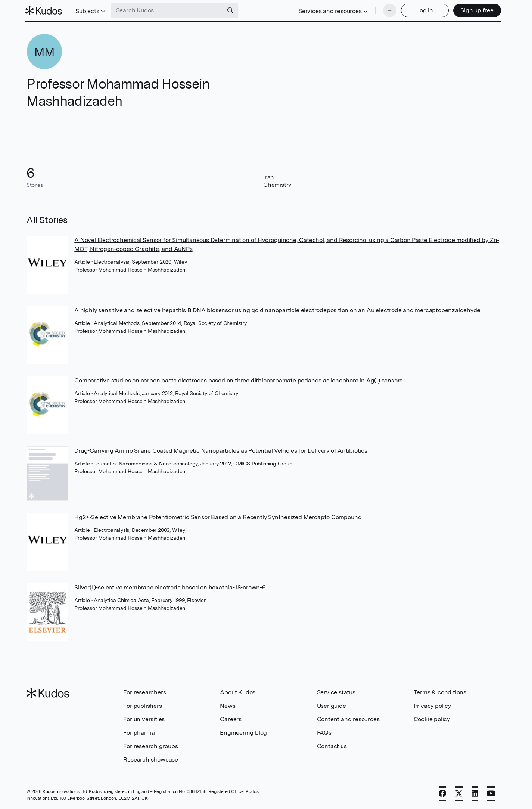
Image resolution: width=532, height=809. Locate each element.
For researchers (144, 692)
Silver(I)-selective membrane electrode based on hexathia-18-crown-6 (170, 587)
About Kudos (238, 692)
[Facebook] (442, 793)
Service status (336, 692)
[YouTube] (491, 793)
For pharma (139, 732)
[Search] (231, 10)
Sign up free (476, 10)
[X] (459, 793)
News (228, 705)
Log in (424, 10)
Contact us (332, 745)
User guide (332, 705)
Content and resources (348, 718)
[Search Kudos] (168, 10)
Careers (231, 718)
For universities (144, 718)
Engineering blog (243, 732)
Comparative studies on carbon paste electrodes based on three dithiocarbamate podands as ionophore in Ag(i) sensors (238, 380)
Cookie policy (432, 718)
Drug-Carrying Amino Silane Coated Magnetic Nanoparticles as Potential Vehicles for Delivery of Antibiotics (221, 450)
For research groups (150, 745)
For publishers (142, 705)
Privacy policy (432, 705)
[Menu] (389, 10)
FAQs (324, 732)
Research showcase (151, 759)
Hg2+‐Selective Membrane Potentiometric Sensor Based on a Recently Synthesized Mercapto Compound (218, 516)
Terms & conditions (440, 692)
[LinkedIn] (475, 793)
